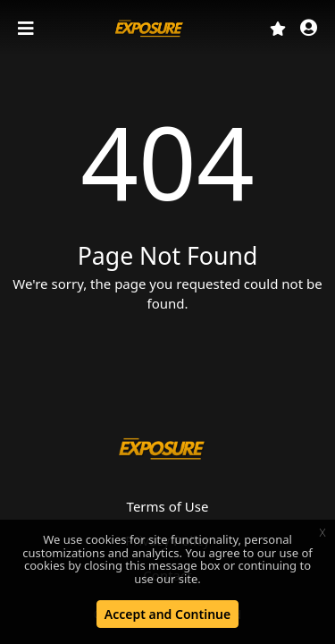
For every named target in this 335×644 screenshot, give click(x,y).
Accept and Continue (167, 614)
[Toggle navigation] (28, 29)
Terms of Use (168, 506)
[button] (309, 29)
